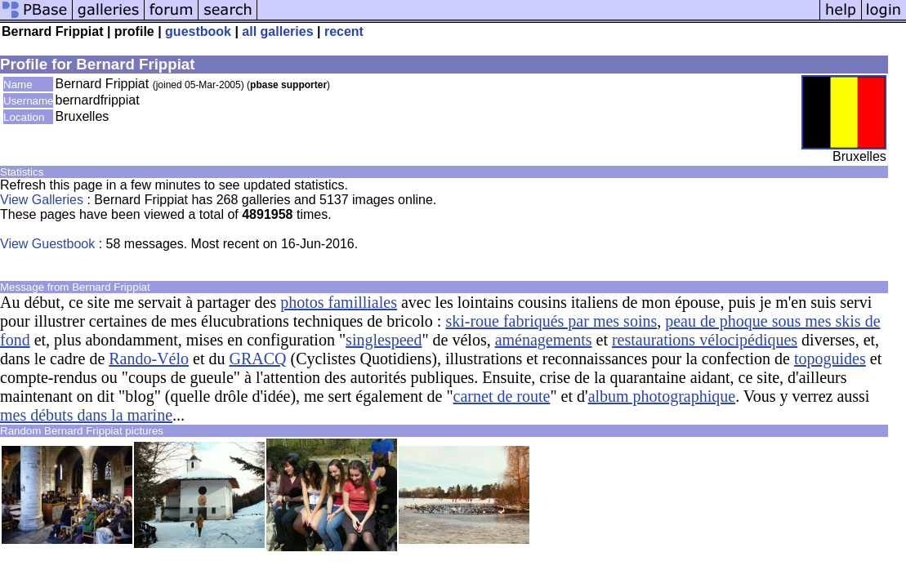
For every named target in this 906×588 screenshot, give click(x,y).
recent (344, 31)
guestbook (198, 31)
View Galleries (42, 200)
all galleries (277, 31)
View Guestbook (47, 244)
